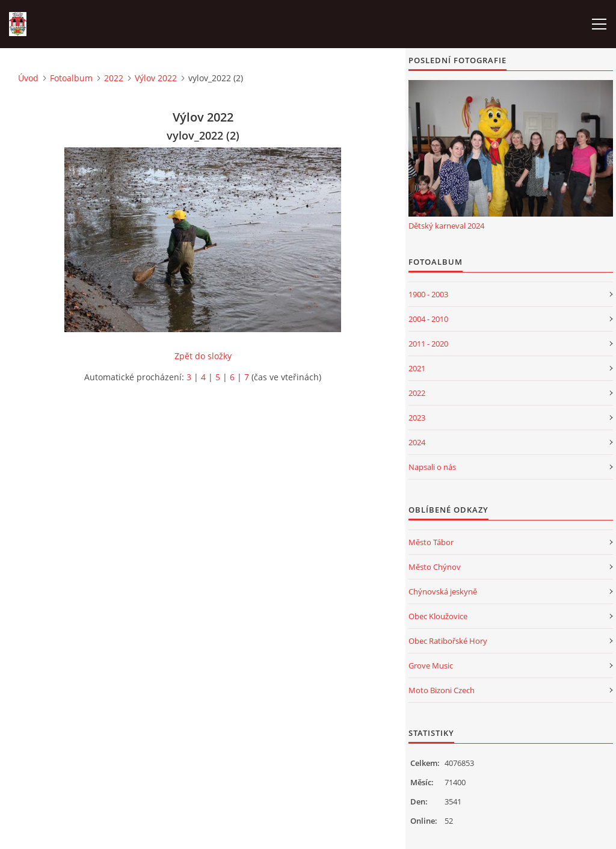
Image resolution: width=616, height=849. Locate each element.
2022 (114, 78)
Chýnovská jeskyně (443, 591)
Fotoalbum (71, 78)
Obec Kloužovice (438, 616)
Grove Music (431, 665)
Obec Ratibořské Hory (448, 641)
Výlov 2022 (156, 78)
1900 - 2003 (428, 294)
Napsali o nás (432, 467)
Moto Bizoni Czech (442, 690)
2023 (417, 418)
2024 (417, 442)
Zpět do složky (203, 356)
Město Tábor (431, 542)
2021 (417, 368)
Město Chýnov (435, 567)
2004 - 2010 (428, 319)
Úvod (28, 78)
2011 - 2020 (428, 344)
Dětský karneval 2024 (446, 226)
